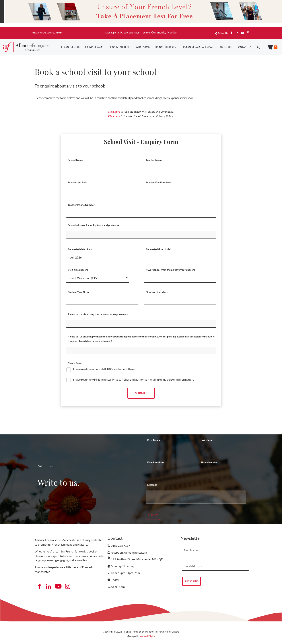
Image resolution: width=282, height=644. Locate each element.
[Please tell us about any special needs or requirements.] (141, 324)
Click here (114, 111)
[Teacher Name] (180, 168)
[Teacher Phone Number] (141, 213)
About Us (225, 47)
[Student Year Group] (102, 300)
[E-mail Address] (169, 471)
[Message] (196, 497)
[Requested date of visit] (78, 258)
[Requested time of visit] (156, 258)
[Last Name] (222, 448)
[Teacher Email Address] (180, 191)
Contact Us (244, 47)
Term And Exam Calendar (197, 47)
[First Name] (169, 448)
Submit (141, 393)
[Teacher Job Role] (102, 191)
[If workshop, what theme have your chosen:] (180, 278)
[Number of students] (180, 300)
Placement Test (119, 47)
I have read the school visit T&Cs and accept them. (104, 369)
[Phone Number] (222, 471)
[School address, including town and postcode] (141, 235)
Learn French (70, 47)
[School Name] (102, 168)
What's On (142, 47)
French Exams (94, 47)
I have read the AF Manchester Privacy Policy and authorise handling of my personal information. (133, 379)
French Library (165, 47)
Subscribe (191, 581)
